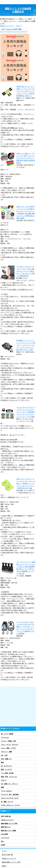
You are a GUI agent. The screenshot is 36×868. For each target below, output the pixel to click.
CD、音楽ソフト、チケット (9, 784)
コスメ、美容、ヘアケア (8, 748)
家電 (2, 787)
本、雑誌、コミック (7, 802)
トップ (4, 851)
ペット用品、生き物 (7, 773)
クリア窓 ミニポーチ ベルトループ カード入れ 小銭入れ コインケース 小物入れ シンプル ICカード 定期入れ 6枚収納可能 (25, 271)
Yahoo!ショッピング (7, 26)
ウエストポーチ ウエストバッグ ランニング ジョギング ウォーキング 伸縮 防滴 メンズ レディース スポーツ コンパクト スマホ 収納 (26, 412)
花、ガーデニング (6, 766)
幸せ (2, 841)
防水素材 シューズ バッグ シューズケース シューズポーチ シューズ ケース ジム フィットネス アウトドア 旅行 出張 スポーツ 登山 (26, 345)
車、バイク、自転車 (7, 734)
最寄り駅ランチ (6, 827)
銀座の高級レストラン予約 (9, 824)
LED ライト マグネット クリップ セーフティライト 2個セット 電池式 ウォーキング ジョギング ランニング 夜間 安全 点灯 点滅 (26, 484)
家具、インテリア (6, 770)
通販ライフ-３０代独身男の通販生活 (18, 10)
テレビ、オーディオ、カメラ (10, 798)
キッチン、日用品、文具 (8, 741)
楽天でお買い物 (6, 816)
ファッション (5, 737)
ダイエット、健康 (6, 752)
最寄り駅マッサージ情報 (8, 831)
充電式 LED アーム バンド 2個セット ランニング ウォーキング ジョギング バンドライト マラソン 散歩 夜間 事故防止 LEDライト (26, 91)
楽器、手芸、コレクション (9, 777)
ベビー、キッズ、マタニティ (10, 745)
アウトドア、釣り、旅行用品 (10, 795)
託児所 (3, 845)
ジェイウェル (5, 838)
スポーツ (19, 26)
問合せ (4, 866)
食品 (2, 762)
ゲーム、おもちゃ (6, 791)
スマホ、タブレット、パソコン (10, 805)
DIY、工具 (4, 755)
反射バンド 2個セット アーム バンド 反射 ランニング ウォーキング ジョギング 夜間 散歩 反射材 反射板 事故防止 (26, 158)
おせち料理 (4, 834)
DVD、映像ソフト (7, 759)
